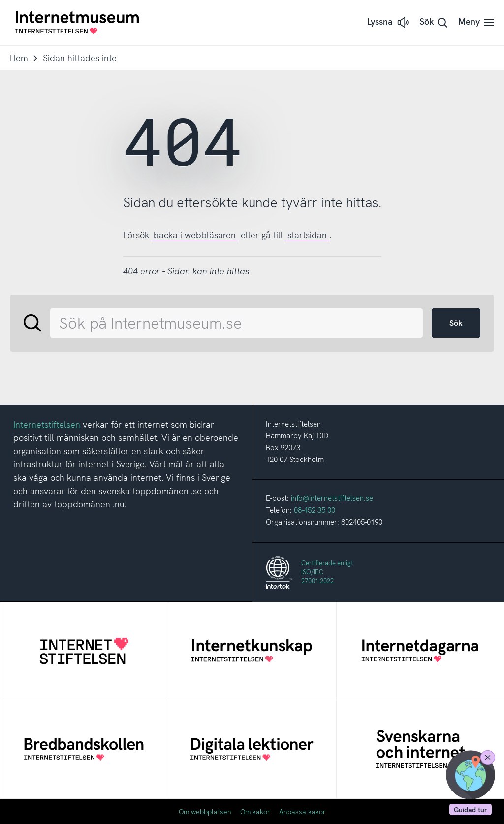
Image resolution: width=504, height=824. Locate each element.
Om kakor (255, 812)
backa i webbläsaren (195, 235)
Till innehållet (0, 0)
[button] (389, 22)
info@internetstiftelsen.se (332, 498)
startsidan (307, 235)
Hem (19, 58)
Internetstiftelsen (47, 424)
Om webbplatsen (205, 812)
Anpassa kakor (302, 812)
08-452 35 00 (315, 510)
